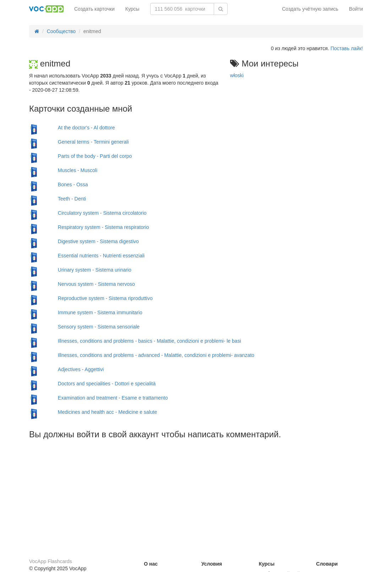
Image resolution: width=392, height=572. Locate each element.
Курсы (132, 9)
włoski (237, 75)
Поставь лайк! (347, 48)
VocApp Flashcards (51, 561)
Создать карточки (94, 9)
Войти (356, 9)
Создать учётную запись (310, 9)
